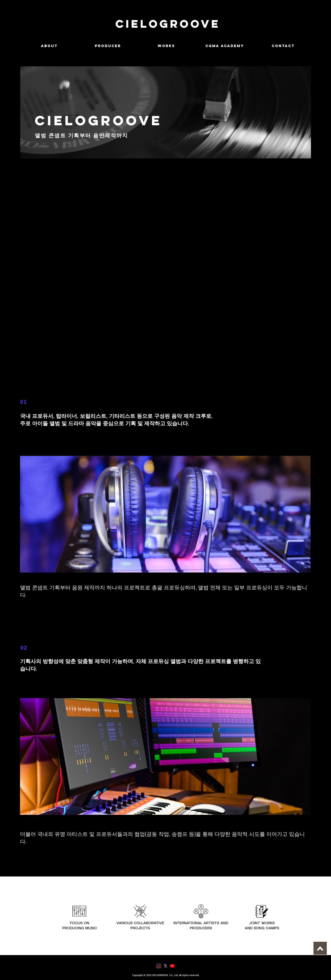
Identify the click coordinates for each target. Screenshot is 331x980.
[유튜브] (172, 966)
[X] (165, 966)
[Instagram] (159, 966)
